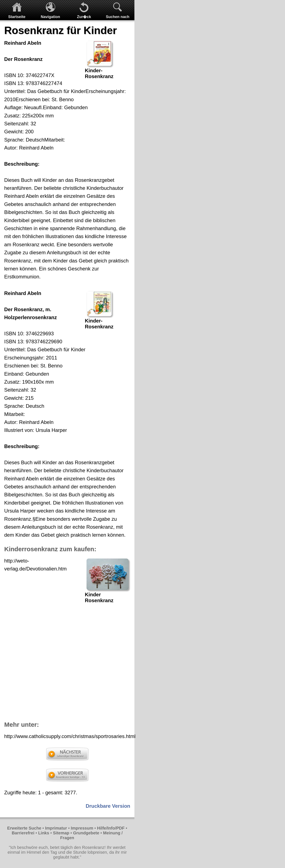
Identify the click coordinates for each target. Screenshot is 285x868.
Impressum (82, 828)
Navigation (50, 17)
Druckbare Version (108, 806)
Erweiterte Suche (24, 828)
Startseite (17, 17)
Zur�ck (84, 17)
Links (44, 833)
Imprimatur (56, 828)
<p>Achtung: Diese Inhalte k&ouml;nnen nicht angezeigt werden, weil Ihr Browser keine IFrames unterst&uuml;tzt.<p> (67, 662)
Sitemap (61, 833)
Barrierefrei (23, 833)
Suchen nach (118, 17)
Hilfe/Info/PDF (111, 828)
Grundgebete (86, 833)
